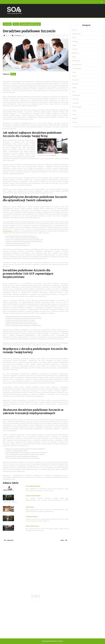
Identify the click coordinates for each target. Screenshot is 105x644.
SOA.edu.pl (7, 24)
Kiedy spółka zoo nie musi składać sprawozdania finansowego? (38, 597)
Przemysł (75, 80)
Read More (33, 602)
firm (10, 112)
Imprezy (75, 49)
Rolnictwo (75, 84)
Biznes (16, 24)
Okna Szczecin (30, 507)
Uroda (74, 111)
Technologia (76, 95)
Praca (74, 72)
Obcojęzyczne (77, 68)
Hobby (74, 45)
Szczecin (54, 155)
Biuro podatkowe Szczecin (33, 486)
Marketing (76, 53)
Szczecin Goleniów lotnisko (33, 496)
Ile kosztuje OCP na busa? (35, 597)
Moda (74, 57)
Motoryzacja (76, 61)
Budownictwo (77, 34)
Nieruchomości (77, 65)
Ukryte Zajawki (77, 107)
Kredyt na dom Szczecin (32, 526)
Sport (74, 91)
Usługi (74, 115)
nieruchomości (7, 231)
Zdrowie (75, 122)
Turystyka (75, 103)
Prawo (74, 76)
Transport (75, 99)
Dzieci (74, 38)
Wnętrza (75, 118)
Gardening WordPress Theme (52, 641)
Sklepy (74, 88)
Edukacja (75, 42)
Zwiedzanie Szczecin (32, 516)
